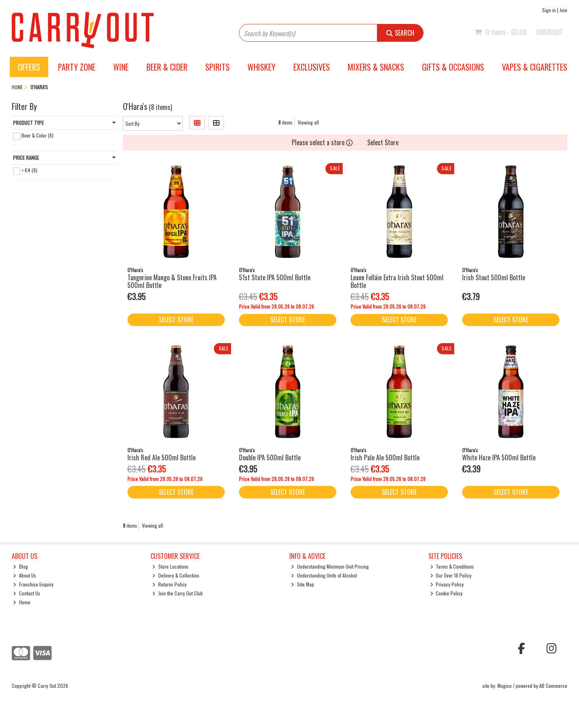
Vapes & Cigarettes (535, 67)
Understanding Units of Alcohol (324, 575)
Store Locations (170, 566)
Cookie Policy (447, 593)
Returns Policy (169, 584)
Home (22, 602)
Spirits (217, 67)
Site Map (302, 584)
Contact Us (27, 593)
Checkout (550, 32)
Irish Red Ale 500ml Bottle (161, 457)
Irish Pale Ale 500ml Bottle (385, 457)
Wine (121, 67)
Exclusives (312, 67)
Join (563, 10)
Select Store (383, 142)
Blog (20, 566)
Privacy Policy (447, 584)
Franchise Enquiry (33, 584)
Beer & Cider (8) (38, 135)
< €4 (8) (29, 170)
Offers (29, 67)
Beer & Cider (167, 67)
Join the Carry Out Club (178, 593)
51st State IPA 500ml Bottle (275, 277)
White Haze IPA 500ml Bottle (499, 457)
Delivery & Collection (176, 575)
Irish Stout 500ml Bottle (494, 277)
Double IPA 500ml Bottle (270, 457)
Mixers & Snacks (376, 67)
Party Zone (77, 67)
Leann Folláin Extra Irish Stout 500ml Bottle (397, 281)
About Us (25, 575)
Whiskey (262, 67)
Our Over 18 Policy (451, 575)
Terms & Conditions (452, 566)
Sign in (549, 10)
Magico (505, 686)
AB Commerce (553, 686)
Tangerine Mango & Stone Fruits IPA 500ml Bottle (172, 281)
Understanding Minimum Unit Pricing (330, 566)
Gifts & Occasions (453, 67)
